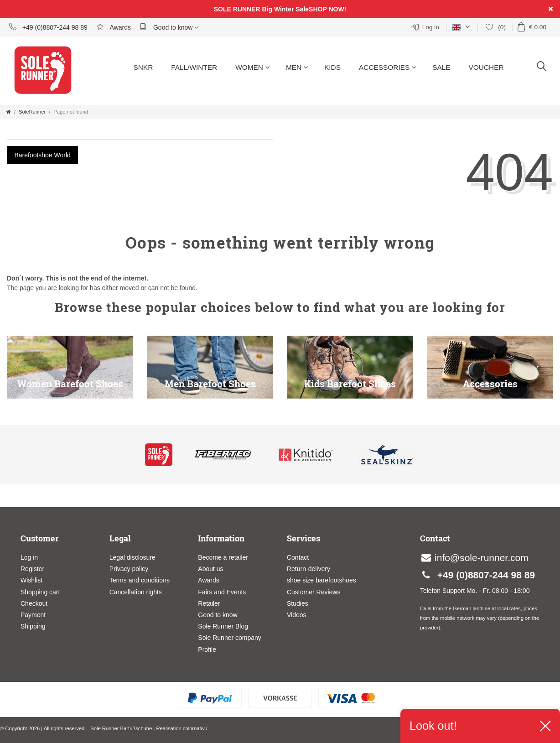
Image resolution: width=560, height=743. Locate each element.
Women (253, 67)
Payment (33, 615)
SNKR (143, 67)
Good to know (169, 27)
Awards (114, 27)
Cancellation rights (136, 592)
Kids (332, 67)
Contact (298, 557)
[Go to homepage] (9, 112)
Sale (441, 67)
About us (210, 569)
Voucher (486, 67)
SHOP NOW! (327, 9)
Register (32, 569)
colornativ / (195, 728)
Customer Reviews (314, 592)
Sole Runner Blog (223, 626)
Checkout (34, 603)
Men (297, 67)
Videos (297, 615)
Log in (29, 557)
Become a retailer (223, 557)
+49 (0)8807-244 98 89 (48, 27)
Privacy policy (129, 569)
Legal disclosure (132, 557)
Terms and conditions (140, 580)
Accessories (388, 67)
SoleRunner (32, 112)
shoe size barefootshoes (321, 580)
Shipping (33, 626)
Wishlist (31, 580)
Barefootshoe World (42, 155)
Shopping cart (40, 592)
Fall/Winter (194, 67)
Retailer (209, 603)
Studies (298, 603)
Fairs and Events (222, 592)
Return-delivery (309, 569)
